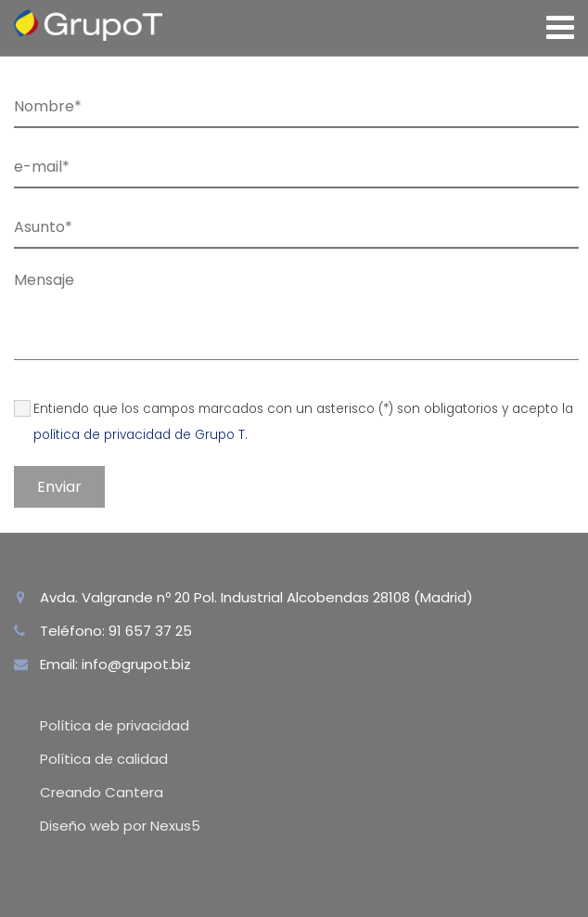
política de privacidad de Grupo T (139, 435)
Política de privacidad (115, 725)
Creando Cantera (102, 792)
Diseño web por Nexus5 (120, 826)
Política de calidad (104, 759)
